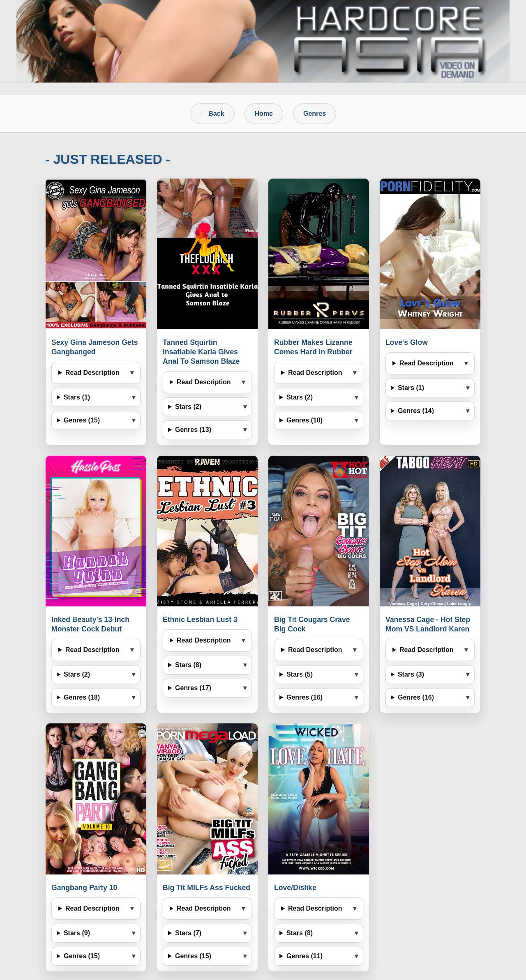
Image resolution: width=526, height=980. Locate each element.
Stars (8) (188, 665)
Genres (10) (305, 420)
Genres (315, 114)
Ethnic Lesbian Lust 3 (200, 620)
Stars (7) (188, 933)
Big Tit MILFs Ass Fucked (206, 888)
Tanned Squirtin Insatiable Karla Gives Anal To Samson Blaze (201, 352)
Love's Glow (407, 342)
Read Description (92, 373)
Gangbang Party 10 (84, 888)
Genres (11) (305, 956)
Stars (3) (411, 674)
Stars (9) (77, 933)
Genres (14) (416, 411)
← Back (212, 114)
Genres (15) (82, 420)
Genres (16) (305, 697)
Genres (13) (193, 430)
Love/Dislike (295, 888)
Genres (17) (193, 688)
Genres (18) (82, 697)
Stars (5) (300, 674)
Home (264, 114)
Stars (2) (188, 407)
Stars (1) (77, 397)
